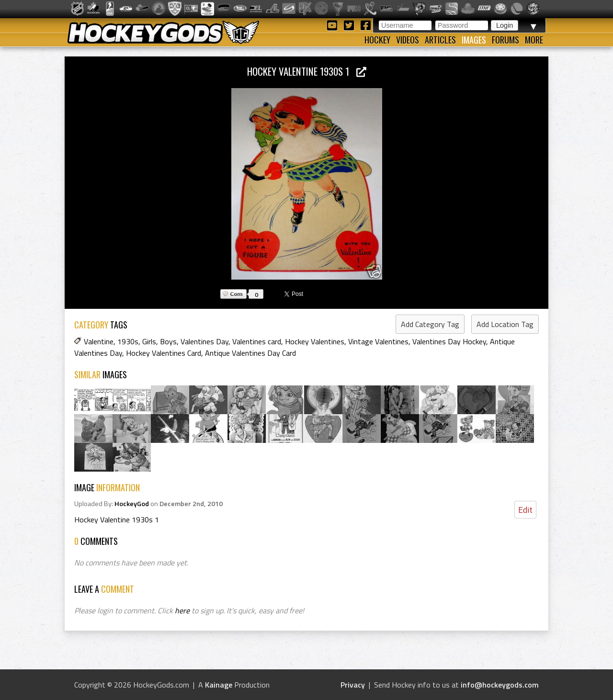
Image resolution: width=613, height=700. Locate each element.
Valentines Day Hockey (449, 341)
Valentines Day (204, 341)
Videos (408, 40)
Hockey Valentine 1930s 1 (307, 71)
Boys (168, 341)
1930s (128, 341)
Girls (149, 341)
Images (474, 40)
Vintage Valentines (378, 341)
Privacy (353, 685)
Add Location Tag (505, 324)
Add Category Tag (430, 324)
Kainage (219, 685)
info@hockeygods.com (500, 685)
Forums (505, 40)
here (182, 610)
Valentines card (257, 341)
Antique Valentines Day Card (250, 353)
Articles (440, 40)
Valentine (99, 341)
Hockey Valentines (315, 341)
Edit (525, 510)
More (534, 40)
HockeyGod (132, 504)
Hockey (377, 40)
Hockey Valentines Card (164, 353)
